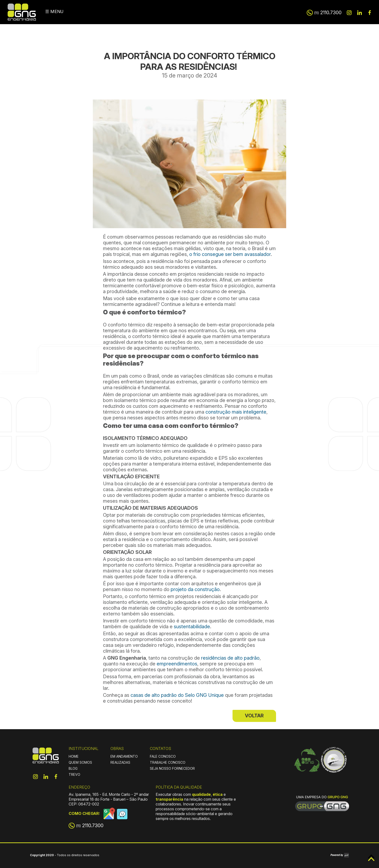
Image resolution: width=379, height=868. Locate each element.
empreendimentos (177, 664)
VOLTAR (254, 716)
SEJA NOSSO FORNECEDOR (172, 768)
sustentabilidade (192, 627)
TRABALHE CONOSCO (168, 762)
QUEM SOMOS (80, 762)
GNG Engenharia (22, 12)
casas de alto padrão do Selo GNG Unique (177, 695)
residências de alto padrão (230, 658)
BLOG (73, 768)
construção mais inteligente (235, 412)
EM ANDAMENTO (124, 756)
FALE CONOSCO (163, 756)
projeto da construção (195, 589)
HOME (74, 756)
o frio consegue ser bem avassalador (230, 254)
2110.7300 (328, 13)
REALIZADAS (120, 762)
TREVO (74, 774)
